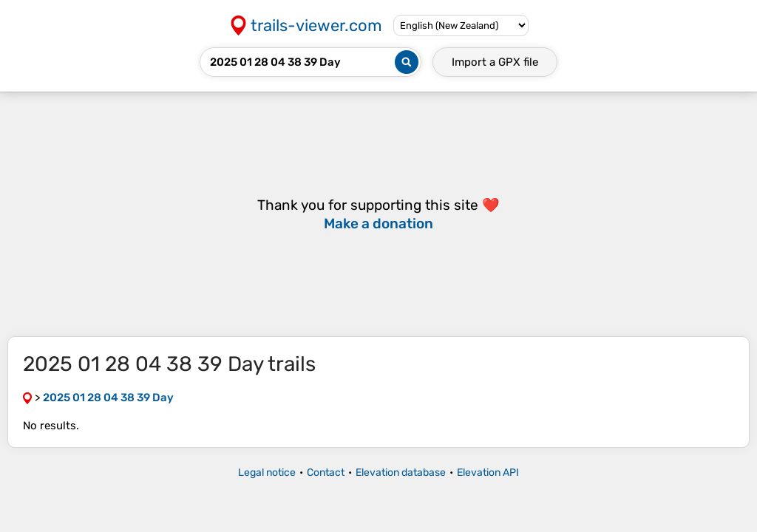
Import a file (495, 62)
